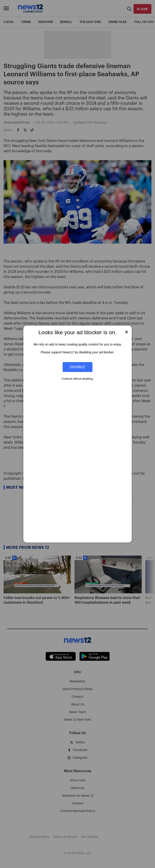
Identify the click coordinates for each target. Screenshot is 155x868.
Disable (78, 367)
